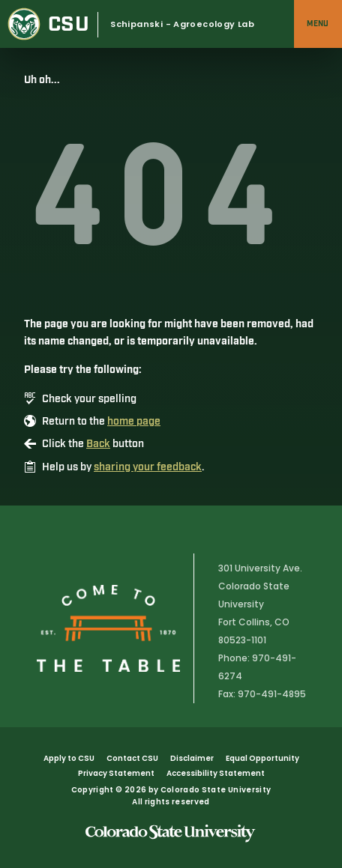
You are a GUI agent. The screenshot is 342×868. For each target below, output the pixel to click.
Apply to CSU (69, 758)
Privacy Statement (116, 773)
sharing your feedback (148, 467)
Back (98, 444)
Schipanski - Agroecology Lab (182, 24)
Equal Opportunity (262, 758)
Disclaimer (192, 758)
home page (134, 422)
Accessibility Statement (216, 773)
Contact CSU (132, 758)
